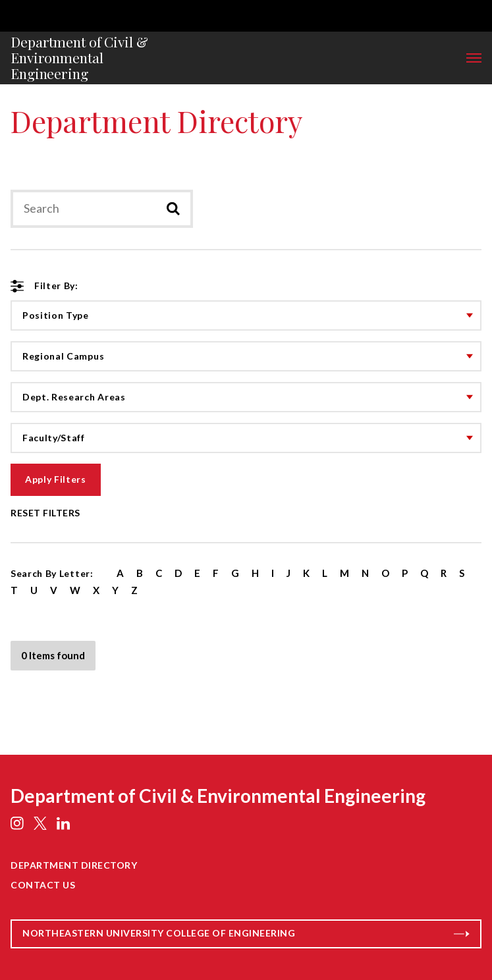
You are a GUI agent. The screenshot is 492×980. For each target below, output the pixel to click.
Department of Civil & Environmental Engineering (79, 58)
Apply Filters (56, 479)
